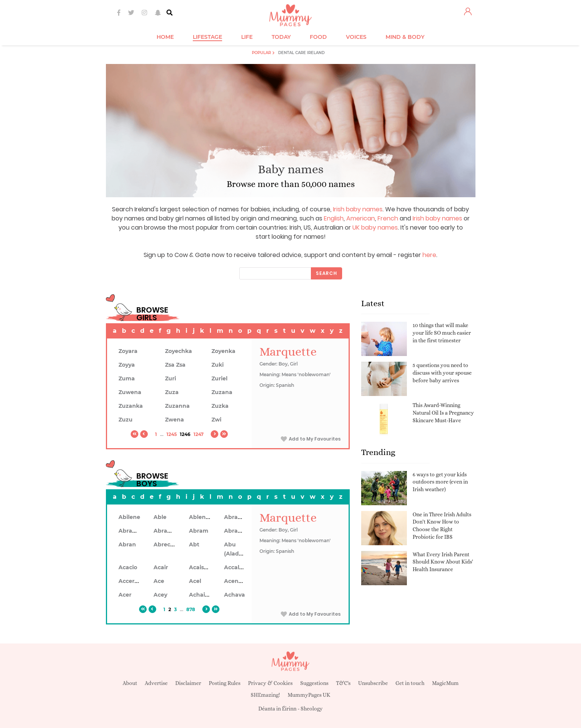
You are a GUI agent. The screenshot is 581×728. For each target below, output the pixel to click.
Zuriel (219, 378)
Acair (161, 567)
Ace (159, 581)
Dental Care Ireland (301, 53)
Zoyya (127, 365)
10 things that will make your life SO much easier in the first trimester (442, 333)
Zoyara (128, 351)
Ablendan (203, 517)
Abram (199, 531)
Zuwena (130, 392)
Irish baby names (358, 209)
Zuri (170, 378)
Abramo (235, 531)
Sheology (312, 709)
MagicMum (445, 683)
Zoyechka (178, 351)
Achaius (200, 595)
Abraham (237, 517)
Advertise (156, 683)
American (361, 218)
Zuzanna (177, 406)
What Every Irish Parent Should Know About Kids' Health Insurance (443, 562)
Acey (160, 595)
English (334, 218)
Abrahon (166, 531)
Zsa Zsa (175, 365)
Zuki (218, 365)
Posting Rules (225, 683)
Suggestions (314, 683)
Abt (194, 544)
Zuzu (126, 420)
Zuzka (220, 406)
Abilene (129, 517)
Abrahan (131, 531)
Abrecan (166, 544)
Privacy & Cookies (270, 683)
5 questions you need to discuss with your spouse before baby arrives (442, 373)
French (388, 218)
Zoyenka (223, 351)
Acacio (128, 567)
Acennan (237, 581)
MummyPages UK (309, 695)
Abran (127, 544)
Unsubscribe (373, 683)
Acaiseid (201, 567)
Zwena (174, 420)
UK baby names (375, 227)
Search (327, 273)
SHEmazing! (265, 695)
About (130, 683)
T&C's (343, 683)
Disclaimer (188, 683)
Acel (195, 581)
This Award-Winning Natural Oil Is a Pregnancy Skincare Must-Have (443, 413)
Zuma (127, 378)
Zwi (216, 420)
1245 (172, 434)
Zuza (172, 392)
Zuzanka (131, 406)
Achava (234, 595)
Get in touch (410, 683)
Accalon (235, 567)
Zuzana (222, 392)
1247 (198, 434)
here (429, 255)
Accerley (130, 581)
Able (160, 517)
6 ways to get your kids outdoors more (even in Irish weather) (440, 482)
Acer (125, 595)
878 (191, 609)
